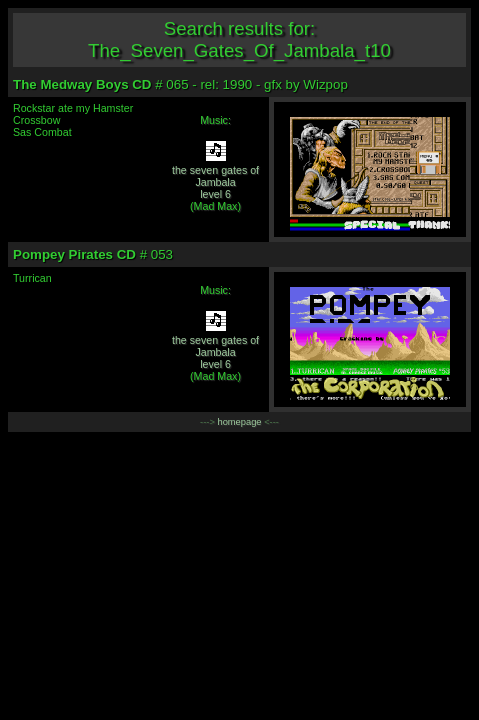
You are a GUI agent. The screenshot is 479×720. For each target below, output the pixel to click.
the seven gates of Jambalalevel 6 (215, 182)
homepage (239, 422)
